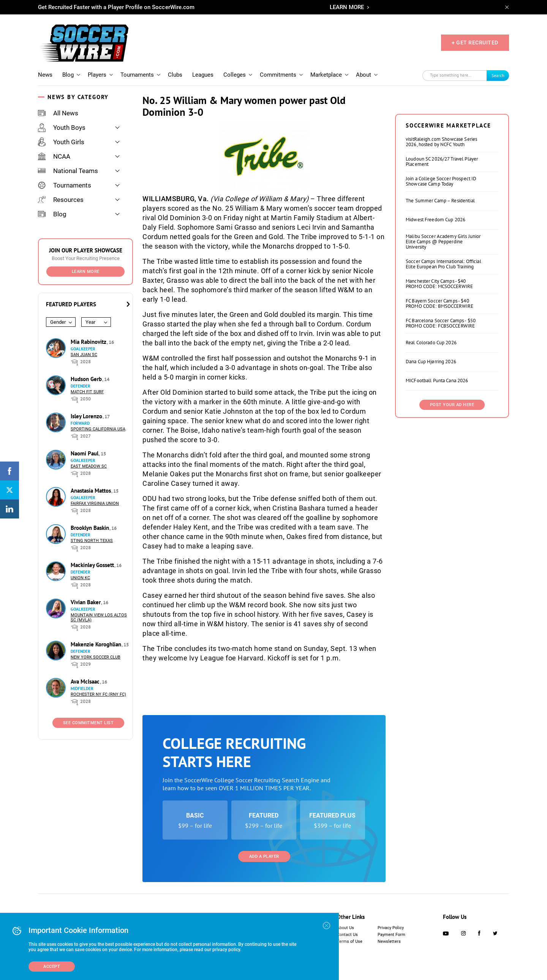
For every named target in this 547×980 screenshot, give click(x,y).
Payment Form (391, 935)
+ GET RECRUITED (475, 43)
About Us (345, 928)
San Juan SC (84, 355)
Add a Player (264, 856)
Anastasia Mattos (92, 491)
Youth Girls (61, 142)
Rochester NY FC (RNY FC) (98, 694)
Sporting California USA (98, 429)
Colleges (235, 75)
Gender (58, 322)
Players (97, 75)
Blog (68, 75)
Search (498, 75)
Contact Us (347, 935)
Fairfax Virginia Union (95, 503)
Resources (61, 200)
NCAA (54, 156)
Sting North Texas (92, 541)
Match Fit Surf (87, 392)
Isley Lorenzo (87, 416)
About (364, 75)
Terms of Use (350, 941)
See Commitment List (89, 723)
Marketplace (326, 75)
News (45, 75)
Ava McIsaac (86, 681)
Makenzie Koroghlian (97, 644)
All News (58, 113)
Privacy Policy (391, 928)
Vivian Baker (86, 602)
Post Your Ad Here (452, 405)
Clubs (175, 75)
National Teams (68, 171)
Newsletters (389, 941)
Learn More (86, 272)
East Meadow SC (89, 466)
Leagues (203, 75)
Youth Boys (62, 128)
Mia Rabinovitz (89, 342)
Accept (52, 967)
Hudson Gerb (87, 379)
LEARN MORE (347, 7)
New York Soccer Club (96, 657)
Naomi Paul (85, 453)
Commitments (278, 75)
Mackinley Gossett (93, 565)
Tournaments (137, 75)
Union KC (80, 578)
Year (90, 322)
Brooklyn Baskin (91, 528)
